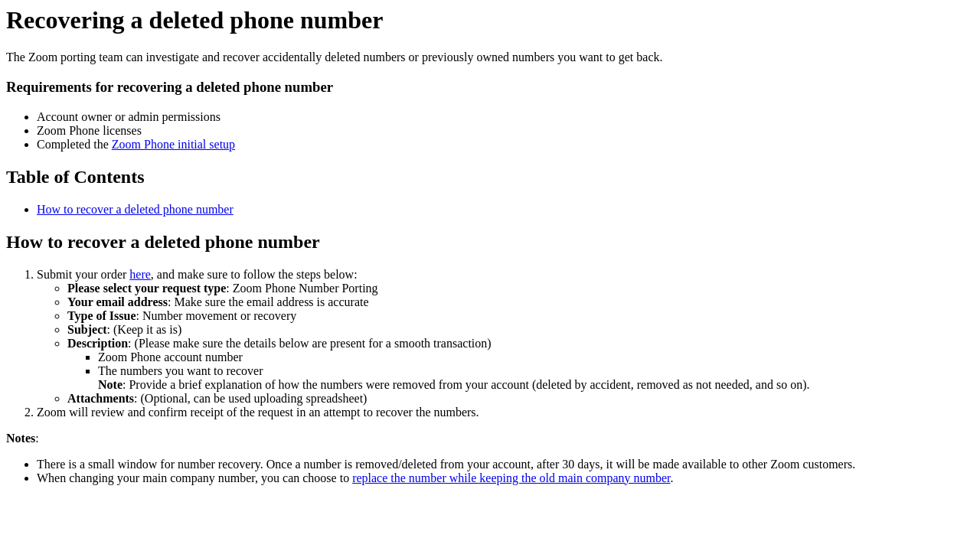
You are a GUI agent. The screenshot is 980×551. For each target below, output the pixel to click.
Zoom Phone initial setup (173, 144)
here (140, 274)
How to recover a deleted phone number (135, 209)
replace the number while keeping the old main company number (511, 478)
